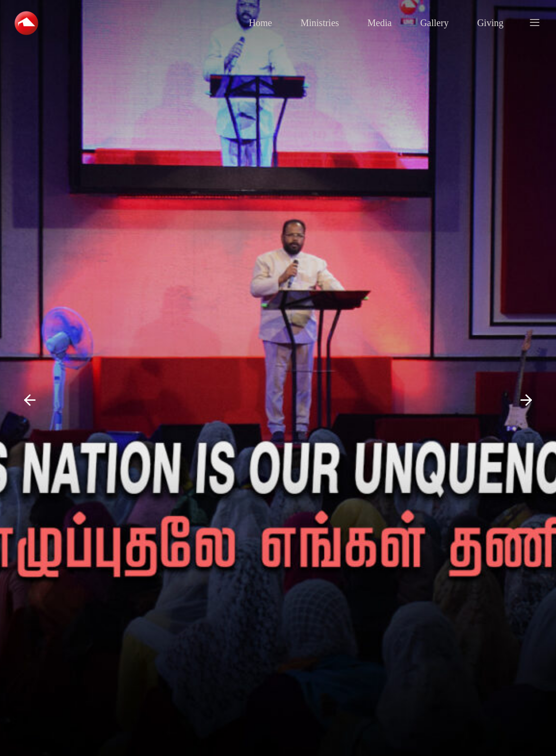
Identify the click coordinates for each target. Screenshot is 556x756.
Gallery (435, 23)
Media (380, 23)
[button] (30, 400)
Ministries (320, 23)
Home (261, 23)
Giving (491, 23)
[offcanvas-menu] (535, 23)
